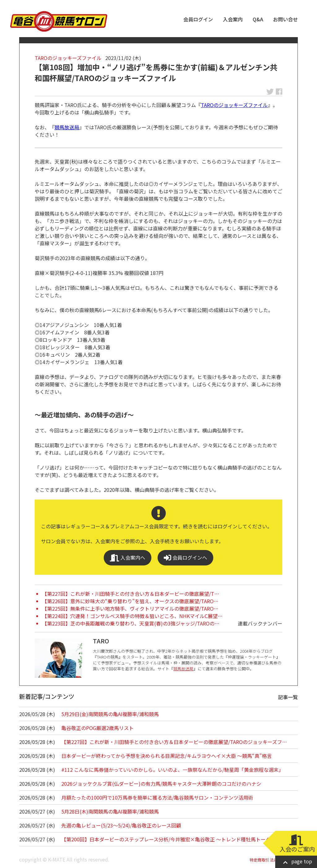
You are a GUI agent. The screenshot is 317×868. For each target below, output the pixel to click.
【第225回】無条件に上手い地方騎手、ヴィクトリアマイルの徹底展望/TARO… (130, 608)
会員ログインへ (185, 558)
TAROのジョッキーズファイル (68, 58)
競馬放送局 (67, 127)
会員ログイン (198, 19)
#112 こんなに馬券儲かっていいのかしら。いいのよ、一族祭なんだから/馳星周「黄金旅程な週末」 (172, 770)
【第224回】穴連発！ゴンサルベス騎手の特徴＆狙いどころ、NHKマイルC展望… (132, 616)
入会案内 (233, 19)
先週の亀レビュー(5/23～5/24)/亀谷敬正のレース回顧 (121, 825)
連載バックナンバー (260, 623)
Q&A (258, 19)
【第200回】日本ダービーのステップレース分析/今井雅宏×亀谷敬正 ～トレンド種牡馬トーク (166, 839)
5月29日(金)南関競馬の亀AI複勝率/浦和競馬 (110, 714)
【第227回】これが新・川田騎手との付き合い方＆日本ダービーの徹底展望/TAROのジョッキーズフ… (174, 742)
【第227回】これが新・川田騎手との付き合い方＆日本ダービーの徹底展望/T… (131, 594)
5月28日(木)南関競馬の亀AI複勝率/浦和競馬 (110, 811)
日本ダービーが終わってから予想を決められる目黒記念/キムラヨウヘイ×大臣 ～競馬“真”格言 (167, 756)
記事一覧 (288, 697)
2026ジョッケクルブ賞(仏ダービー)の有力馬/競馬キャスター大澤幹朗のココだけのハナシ (161, 784)
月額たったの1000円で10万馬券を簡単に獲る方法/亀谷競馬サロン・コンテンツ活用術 (157, 797)
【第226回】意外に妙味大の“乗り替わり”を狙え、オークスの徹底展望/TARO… (130, 601)
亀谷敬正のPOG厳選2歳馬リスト (98, 728)
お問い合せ (285, 19)
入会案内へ (128, 558)
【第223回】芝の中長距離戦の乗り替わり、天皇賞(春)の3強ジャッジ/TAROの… (131, 623)
